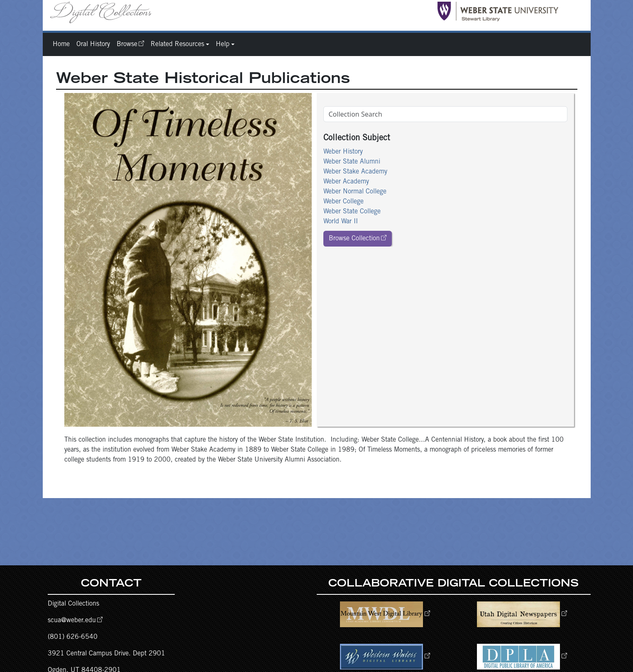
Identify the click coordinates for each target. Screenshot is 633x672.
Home (61, 44)
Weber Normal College (355, 192)
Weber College (343, 202)
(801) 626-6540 (73, 637)
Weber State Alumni (352, 162)
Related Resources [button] (177, 44)
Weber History (343, 152)
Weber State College (352, 212)
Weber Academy (346, 182)
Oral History (93, 44)
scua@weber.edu (72, 621)
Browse (127, 44)
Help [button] (223, 44)
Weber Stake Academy (355, 172)
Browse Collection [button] (354, 239)
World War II (341, 222)
